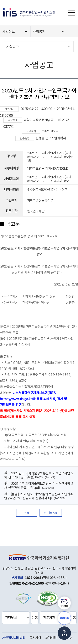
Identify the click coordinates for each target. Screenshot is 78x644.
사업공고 (13, 47)
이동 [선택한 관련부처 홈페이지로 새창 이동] (35, 618)
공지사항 (35, 638)
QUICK (64, 618)
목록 (27, 513)
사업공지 (39, 32)
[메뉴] (72, 13)
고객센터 (51, 638)
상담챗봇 (64, 606)
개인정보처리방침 (14, 638)
